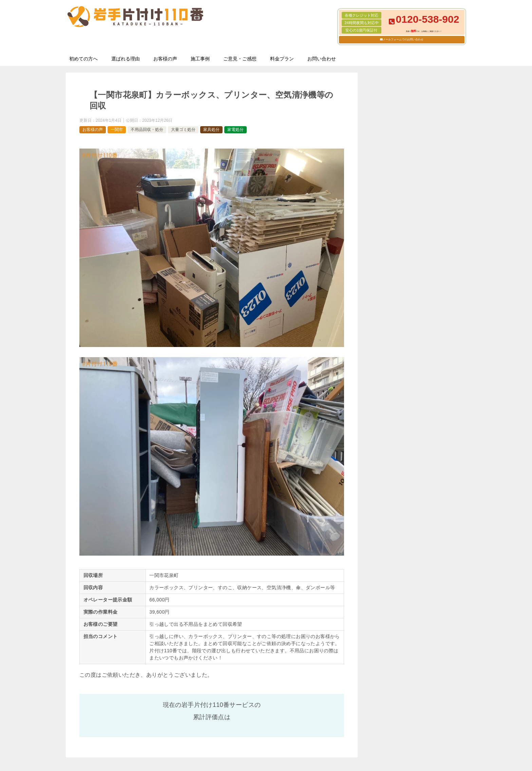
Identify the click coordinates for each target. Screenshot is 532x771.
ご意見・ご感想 (240, 59)
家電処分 (235, 130)
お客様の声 (165, 59)
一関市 (117, 130)
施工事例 (200, 59)
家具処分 (211, 130)
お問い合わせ (322, 59)
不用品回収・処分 (147, 130)
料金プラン (282, 59)
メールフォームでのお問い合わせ (403, 40)
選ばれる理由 (126, 59)
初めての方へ (83, 59)
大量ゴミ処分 (183, 130)
